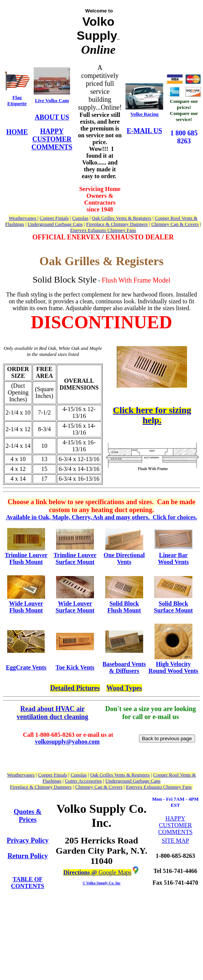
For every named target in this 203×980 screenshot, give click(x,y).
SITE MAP (175, 841)
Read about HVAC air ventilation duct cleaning (52, 713)
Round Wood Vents (173, 671)
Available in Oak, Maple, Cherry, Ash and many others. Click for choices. (102, 517)
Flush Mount (26, 562)
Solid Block (124, 603)
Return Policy (28, 856)
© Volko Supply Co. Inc (102, 883)
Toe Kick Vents (75, 667)
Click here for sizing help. (152, 415)
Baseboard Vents (124, 664)
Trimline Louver (26, 555)
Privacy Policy (28, 840)
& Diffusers (124, 671)
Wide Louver (26, 603)
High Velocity (173, 664)
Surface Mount (75, 562)
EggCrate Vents (26, 667)
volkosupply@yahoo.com (67, 742)
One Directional (124, 555)
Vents (124, 562)
